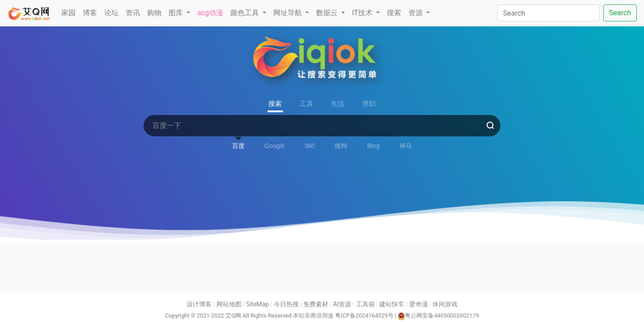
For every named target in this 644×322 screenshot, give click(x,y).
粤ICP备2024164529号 (364, 316)
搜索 (394, 13)
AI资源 (342, 304)
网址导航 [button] (288, 13)
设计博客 (199, 304)
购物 (154, 13)
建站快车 (392, 304)
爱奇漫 (419, 304)
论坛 (111, 13)
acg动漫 (210, 13)
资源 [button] (416, 13)
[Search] (549, 13)
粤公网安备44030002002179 (442, 316)
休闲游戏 (445, 304)
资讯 (133, 13)
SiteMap (257, 304)
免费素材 (316, 304)
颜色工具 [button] (246, 13)
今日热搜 (286, 304)
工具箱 (365, 304)
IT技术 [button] (363, 13)
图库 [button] (177, 13)
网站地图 (229, 304)
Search (620, 13)
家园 (68, 13)
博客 (90, 13)
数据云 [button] (328, 13)
